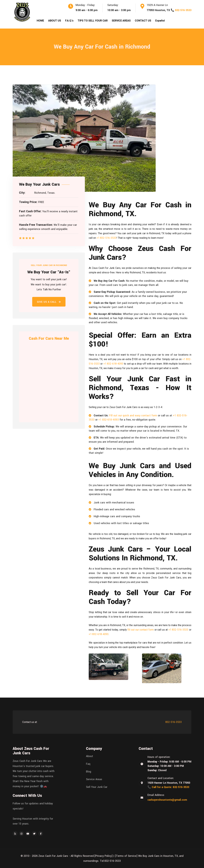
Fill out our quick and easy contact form (133, 415)
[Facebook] (41, 834)
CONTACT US (143, 21)
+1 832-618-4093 (113, 364)
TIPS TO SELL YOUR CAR (93, 21)
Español (160, 21)
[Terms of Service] (126, 856)
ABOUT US (55, 21)
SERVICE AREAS (121, 21)
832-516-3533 (174, 722)
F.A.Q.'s (69, 21)
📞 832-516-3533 (181, 10)
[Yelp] (15, 834)
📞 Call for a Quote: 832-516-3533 (168, 787)
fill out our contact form (141, 630)
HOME (40, 21)
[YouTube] (28, 834)
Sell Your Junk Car (97, 787)
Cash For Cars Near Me (49, 339)
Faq (88, 764)
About (90, 756)
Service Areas (94, 779)
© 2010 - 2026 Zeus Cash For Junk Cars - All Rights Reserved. (57, 856)
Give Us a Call (49, 302)
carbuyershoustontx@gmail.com (167, 800)
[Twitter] (34, 834)
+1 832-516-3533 (106, 238)
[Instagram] (21, 834)
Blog (89, 772)
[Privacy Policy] (103, 856)
